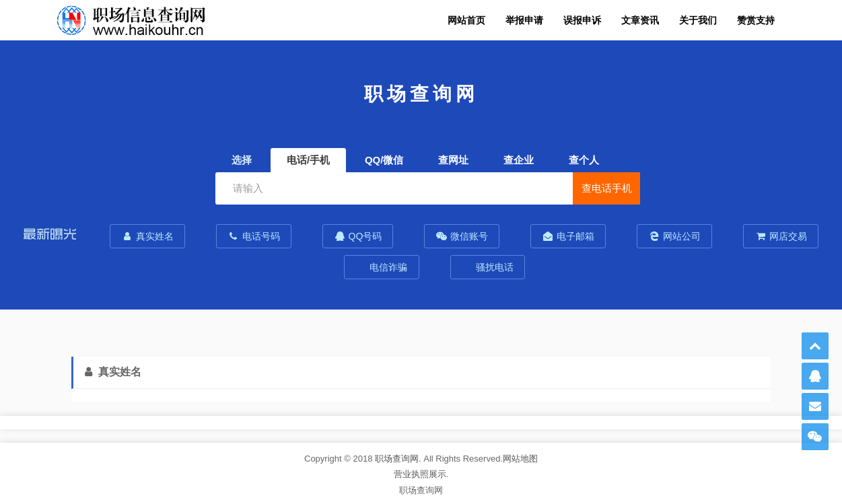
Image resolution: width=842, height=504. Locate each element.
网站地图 (520, 459)
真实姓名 (147, 236)
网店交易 (781, 236)
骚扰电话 (494, 267)
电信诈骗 (388, 267)
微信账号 (462, 236)
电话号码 (254, 236)
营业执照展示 (420, 474)
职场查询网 (397, 459)
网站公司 (674, 236)
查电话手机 (607, 188)
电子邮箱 (568, 236)
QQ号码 (358, 236)
